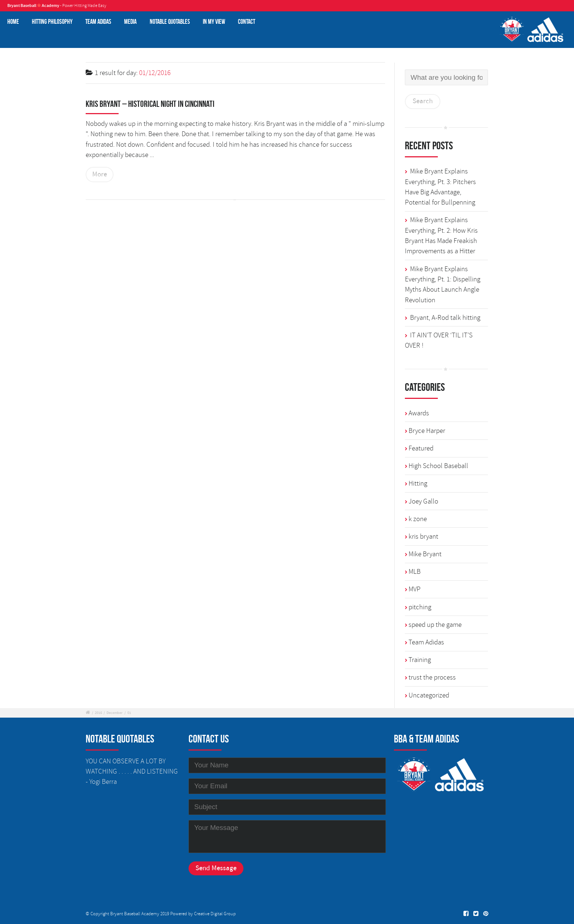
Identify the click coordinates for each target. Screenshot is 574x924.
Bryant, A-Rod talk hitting (445, 318)
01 (129, 713)
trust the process (432, 677)
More (100, 174)
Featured (421, 448)
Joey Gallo (423, 501)
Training (420, 660)
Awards (419, 413)
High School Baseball (438, 466)
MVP (415, 589)
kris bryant (423, 536)
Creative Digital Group (215, 914)
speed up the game (435, 625)
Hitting (418, 483)
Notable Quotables (170, 21)
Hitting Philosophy (52, 21)
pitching (420, 607)
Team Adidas (98, 21)
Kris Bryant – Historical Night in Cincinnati (150, 104)
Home (13, 21)
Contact (247, 21)
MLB (415, 572)
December (115, 713)
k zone (418, 519)
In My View (214, 21)
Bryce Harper (427, 431)
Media (130, 21)
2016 (98, 713)
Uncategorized (429, 695)
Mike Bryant (425, 554)
